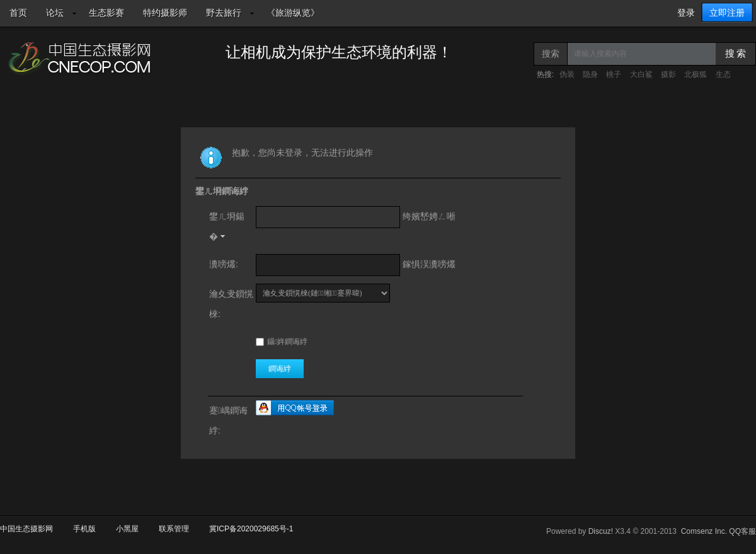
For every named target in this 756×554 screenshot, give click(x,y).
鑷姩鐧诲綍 (282, 342)
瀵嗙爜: (224, 264)
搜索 (551, 54)
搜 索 (736, 54)
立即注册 (727, 13)
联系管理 (174, 529)
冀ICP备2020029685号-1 (251, 529)
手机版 (84, 529)
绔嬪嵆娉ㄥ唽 (429, 216)
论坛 (55, 13)
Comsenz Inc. (704, 531)
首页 (18, 13)
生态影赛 (106, 13)
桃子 (614, 74)
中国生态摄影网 (26, 529)
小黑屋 (127, 529)
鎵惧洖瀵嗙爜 (429, 264)
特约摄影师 (165, 13)
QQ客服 (742, 531)
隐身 (590, 74)
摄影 (668, 74)
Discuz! (601, 531)
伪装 (567, 74)
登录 (686, 13)
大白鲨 (641, 74)
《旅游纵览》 (293, 13)
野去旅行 (224, 13)
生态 (723, 74)
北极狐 (696, 74)
